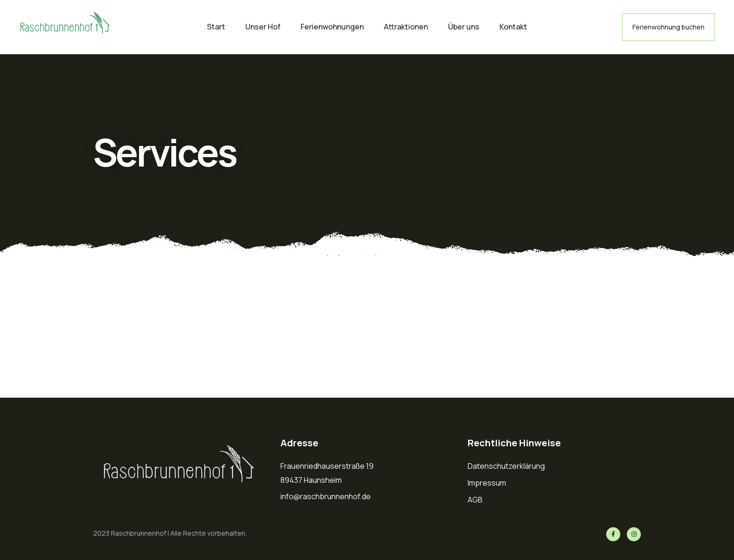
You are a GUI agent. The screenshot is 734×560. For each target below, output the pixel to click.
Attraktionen (406, 27)
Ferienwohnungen (332, 27)
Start (216, 27)
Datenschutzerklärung (506, 466)
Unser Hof (263, 27)
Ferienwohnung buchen (668, 27)
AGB (475, 500)
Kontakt (513, 27)
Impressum (487, 483)
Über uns (464, 27)
